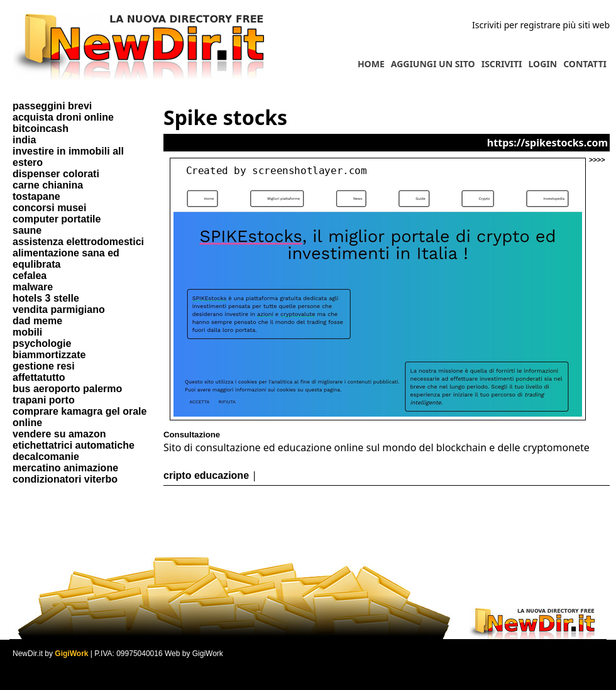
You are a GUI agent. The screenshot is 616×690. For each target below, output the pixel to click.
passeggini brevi (52, 106)
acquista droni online (63, 117)
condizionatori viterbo (65, 479)
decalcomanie (46, 457)
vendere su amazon (59, 434)
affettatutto (39, 377)
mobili (27, 332)
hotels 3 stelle (46, 298)
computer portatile (57, 219)
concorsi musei (49, 208)
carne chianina (48, 185)
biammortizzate (49, 355)
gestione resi (44, 366)
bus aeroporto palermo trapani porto (67, 394)
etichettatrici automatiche (74, 445)
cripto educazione (206, 475)
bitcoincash (41, 129)
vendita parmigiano (59, 309)
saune (27, 230)
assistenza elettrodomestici (78, 242)
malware (33, 287)
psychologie (42, 343)
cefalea (30, 276)
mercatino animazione (65, 468)
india (24, 140)
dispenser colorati (56, 174)
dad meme (37, 321)
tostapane (36, 196)
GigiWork (71, 654)
